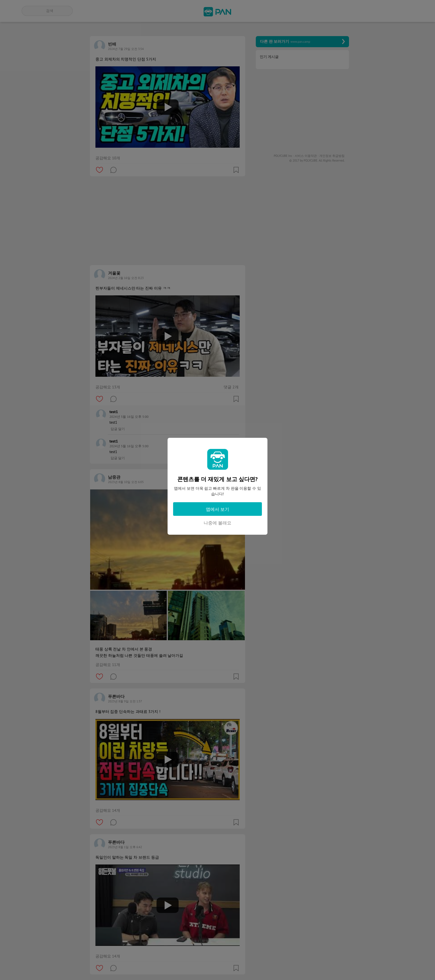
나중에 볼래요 (217, 523)
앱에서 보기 (217, 509)
